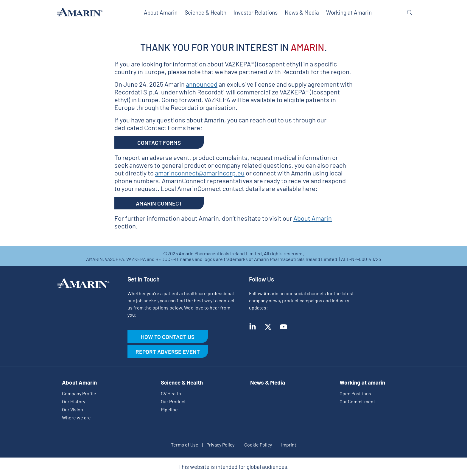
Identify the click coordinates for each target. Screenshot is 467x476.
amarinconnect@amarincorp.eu (200, 173)
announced (202, 84)
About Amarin (313, 218)
